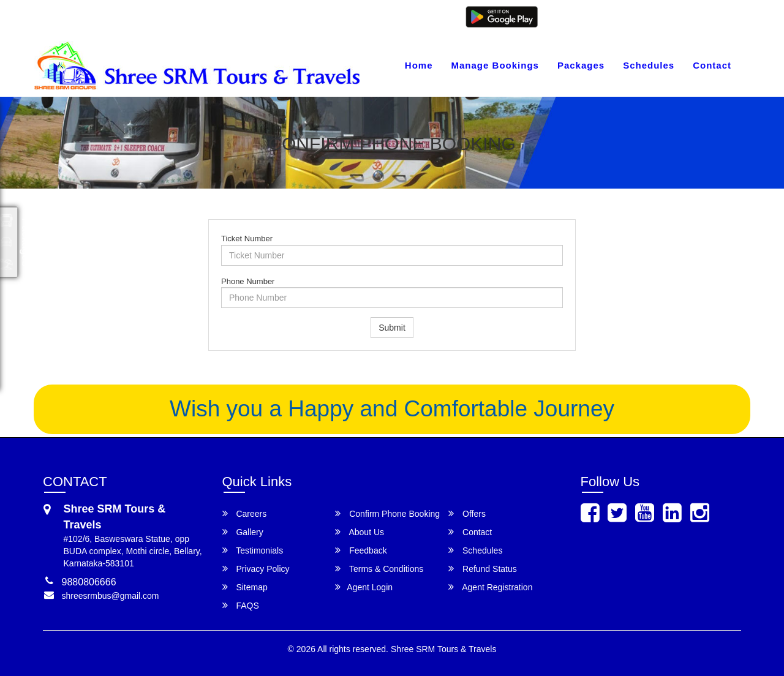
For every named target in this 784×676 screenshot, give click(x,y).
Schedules (649, 65)
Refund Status (483, 569)
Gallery (243, 532)
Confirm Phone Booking (387, 513)
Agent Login (635, 17)
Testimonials (253, 550)
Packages (581, 65)
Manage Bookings (495, 65)
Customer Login (572, 17)
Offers (467, 513)
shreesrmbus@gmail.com (98, 17)
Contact (712, 65)
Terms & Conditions (379, 569)
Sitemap (245, 587)
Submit (392, 328)
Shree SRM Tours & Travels (443, 649)
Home (419, 65)
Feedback (361, 550)
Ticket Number (247, 238)
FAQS (241, 605)
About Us (360, 532)
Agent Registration (703, 17)
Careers (245, 513)
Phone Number (248, 281)
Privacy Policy (256, 569)
